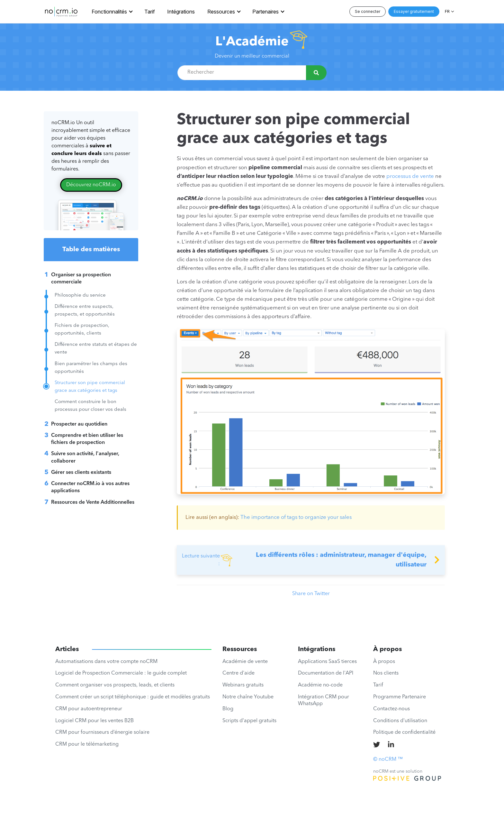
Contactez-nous (392, 709)
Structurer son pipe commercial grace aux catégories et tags (90, 387)
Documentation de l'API (326, 673)
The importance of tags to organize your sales (296, 517)
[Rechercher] (316, 73)
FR (447, 11)
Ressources (221, 12)
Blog (228, 709)
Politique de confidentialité (404, 732)
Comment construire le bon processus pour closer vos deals (90, 406)
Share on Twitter (311, 594)
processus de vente (410, 176)
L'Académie (252, 42)
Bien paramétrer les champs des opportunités (91, 368)
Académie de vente (245, 662)
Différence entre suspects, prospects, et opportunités (85, 311)
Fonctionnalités (109, 12)
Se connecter (368, 11)
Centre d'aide (239, 673)
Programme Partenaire (400, 697)
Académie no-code (320, 685)
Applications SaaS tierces (327, 662)
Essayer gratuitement (414, 11)
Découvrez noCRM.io (91, 185)
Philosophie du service (80, 295)
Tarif (150, 12)
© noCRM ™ (388, 759)
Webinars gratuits (243, 685)
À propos (384, 662)
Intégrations (181, 12)
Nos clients (386, 673)
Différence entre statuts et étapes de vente (96, 349)
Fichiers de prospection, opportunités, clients (82, 330)
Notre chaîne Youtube (248, 697)
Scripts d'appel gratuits (249, 721)
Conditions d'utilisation (400, 721)
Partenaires (265, 12)
